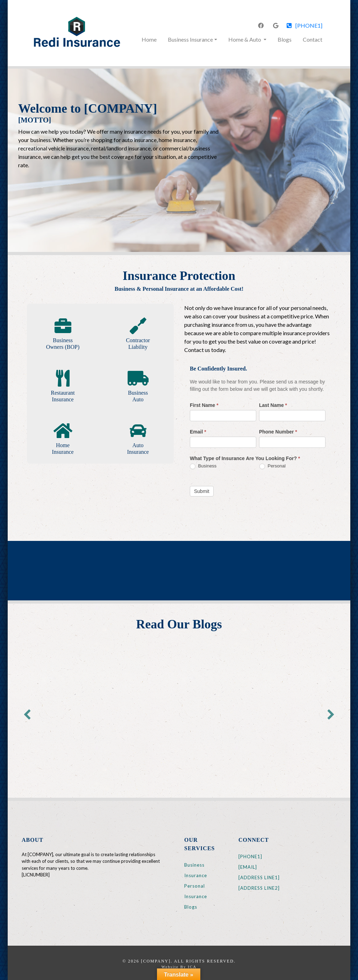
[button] (27, 714)
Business (203, 466)
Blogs (285, 39)
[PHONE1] (305, 25)
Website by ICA (179, 967)
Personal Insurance (196, 891)
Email (198, 432)
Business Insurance (196, 870)
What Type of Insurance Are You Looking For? (245, 458)
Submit (202, 491)
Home (151, 39)
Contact (313, 39)
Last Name (273, 405)
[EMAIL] (248, 867)
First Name (204, 405)
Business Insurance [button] (190, 39)
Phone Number (278, 432)
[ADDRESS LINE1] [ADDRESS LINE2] (259, 883)
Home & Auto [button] (245, 39)
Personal (273, 466)
